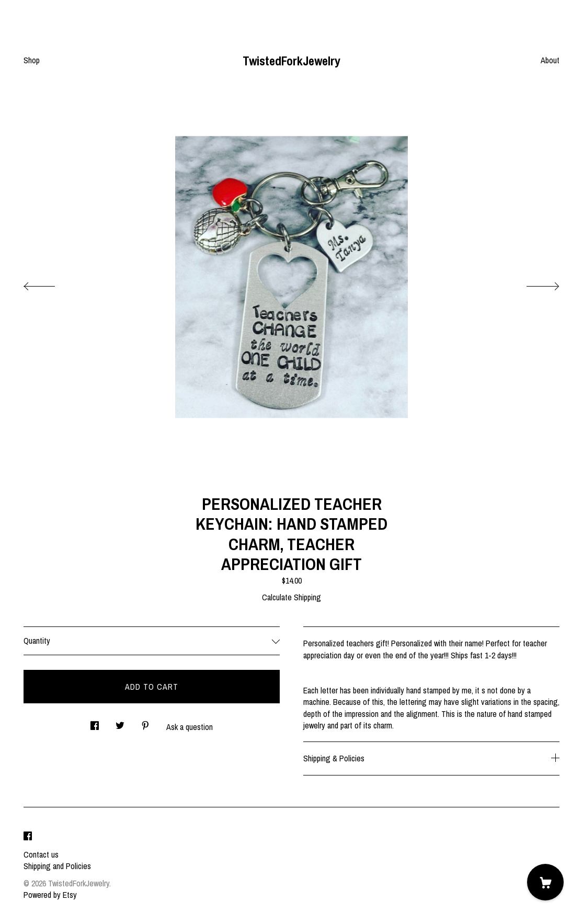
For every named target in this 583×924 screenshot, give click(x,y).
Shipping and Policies (57, 866)
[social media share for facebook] (95, 722)
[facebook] (28, 837)
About (550, 60)
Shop (32, 60)
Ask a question (190, 727)
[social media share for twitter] (120, 722)
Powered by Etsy (50, 895)
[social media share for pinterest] (145, 722)
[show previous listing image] (50, 283)
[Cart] (545, 882)
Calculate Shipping (291, 597)
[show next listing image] (533, 283)
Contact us (41, 854)
